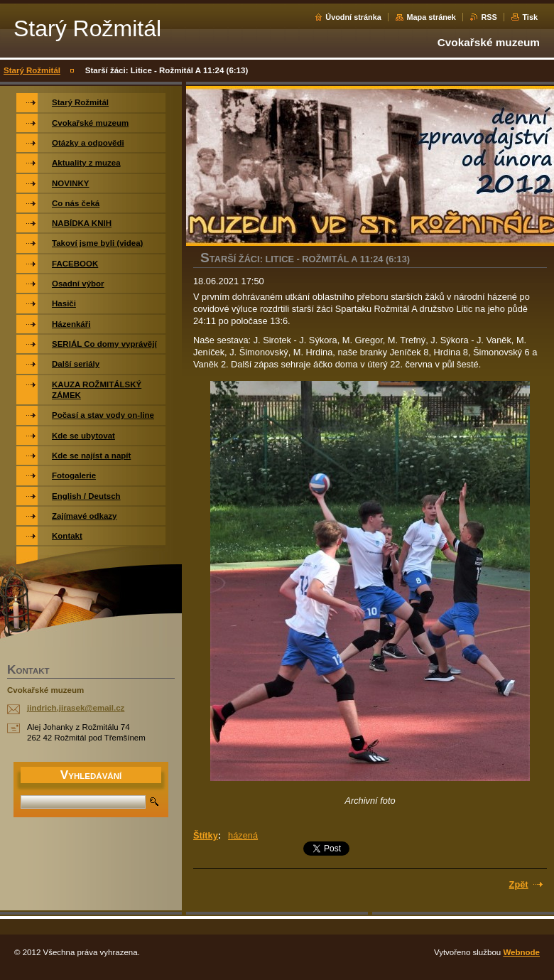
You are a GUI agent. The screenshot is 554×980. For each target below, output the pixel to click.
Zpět (519, 884)
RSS (489, 17)
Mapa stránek (431, 17)
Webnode (521, 952)
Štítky (206, 835)
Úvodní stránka (353, 17)
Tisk (530, 17)
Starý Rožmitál (32, 70)
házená (243, 835)
